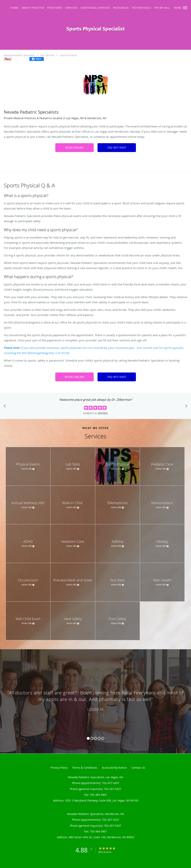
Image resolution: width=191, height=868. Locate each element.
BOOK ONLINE (74, 148)
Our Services (47, 55)
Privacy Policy (59, 768)
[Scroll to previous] (6, 407)
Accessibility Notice (114, 768)
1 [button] (88, 738)
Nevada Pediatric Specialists (19, 55)
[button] (185, 8)
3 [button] (95, 738)
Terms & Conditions (85, 768)
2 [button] (92, 738)
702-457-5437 (117, 147)
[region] (95, 698)
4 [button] (99, 738)
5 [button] (103, 738)
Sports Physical (68, 55)
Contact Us (138, 768)
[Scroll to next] (185, 407)
